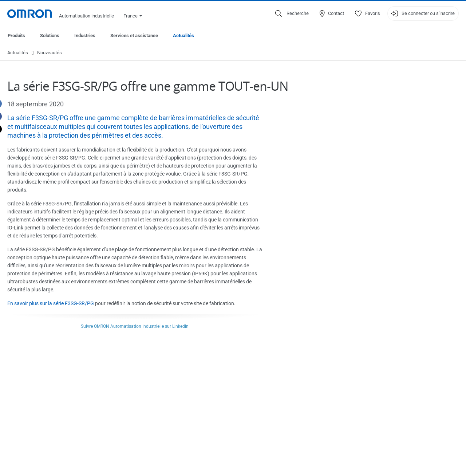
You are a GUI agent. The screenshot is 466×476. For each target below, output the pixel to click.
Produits (16, 36)
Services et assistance (134, 36)
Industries (85, 36)
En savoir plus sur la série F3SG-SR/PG (51, 303)
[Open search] (292, 13)
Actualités (183, 36)
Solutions (50, 36)
